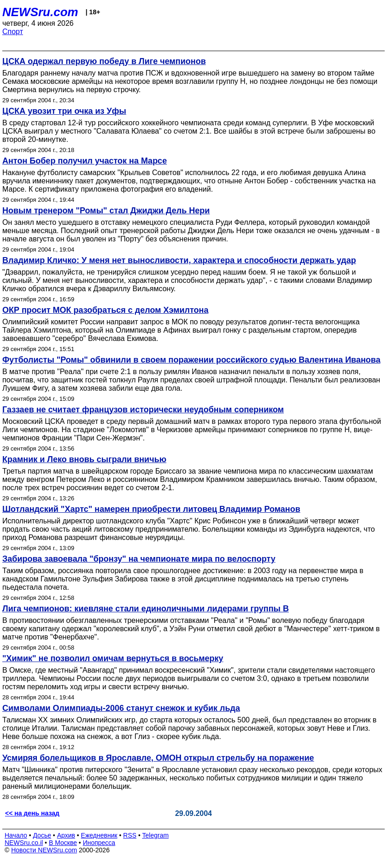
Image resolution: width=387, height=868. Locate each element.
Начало (16, 835)
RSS (130, 835)
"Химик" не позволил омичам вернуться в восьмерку (113, 658)
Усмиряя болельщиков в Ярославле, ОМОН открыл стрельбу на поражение (158, 758)
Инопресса (99, 843)
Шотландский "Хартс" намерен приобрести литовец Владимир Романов (151, 509)
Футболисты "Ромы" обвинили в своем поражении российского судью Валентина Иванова (191, 360)
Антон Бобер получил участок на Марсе (85, 161)
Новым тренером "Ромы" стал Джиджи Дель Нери (106, 211)
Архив (66, 835)
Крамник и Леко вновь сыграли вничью (84, 459)
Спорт (13, 32)
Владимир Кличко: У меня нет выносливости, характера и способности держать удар (179, 260)
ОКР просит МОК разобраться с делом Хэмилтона (105, 310)
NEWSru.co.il (24, 843)
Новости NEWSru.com (44, 850)
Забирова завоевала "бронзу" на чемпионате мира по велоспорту (139, 559)
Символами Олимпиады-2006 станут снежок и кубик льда (121, 708)
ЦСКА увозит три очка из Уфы (64, 111)
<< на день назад (32, 813)
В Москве (63, 843)
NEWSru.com (40, 12)
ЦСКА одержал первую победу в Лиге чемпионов (104, 61)
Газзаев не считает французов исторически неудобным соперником (143, 410)
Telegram (156, 835)
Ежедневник (99, 835)
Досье (42, 835)
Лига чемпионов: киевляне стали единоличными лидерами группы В (146, 609)
